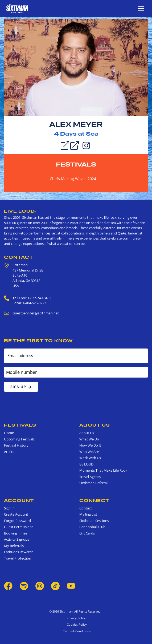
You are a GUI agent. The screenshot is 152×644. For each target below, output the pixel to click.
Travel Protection (18, 558)
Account (19, 500)
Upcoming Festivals (19, 439)
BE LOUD (86, 464)
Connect (94, 500)
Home (9, 433)
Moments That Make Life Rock (103, 470)
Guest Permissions (19, 527)
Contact (19, 257)
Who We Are (89, 452)
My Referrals (14, 546)
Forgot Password (17, 521)
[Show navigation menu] (141, 9)
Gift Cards (87, 533)
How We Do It (90, 445)
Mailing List (88, 514)
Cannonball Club (92, 527)
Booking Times (16, 533)
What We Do (89, 439)
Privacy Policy (76, 618)
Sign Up (21, 387)
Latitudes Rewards (19, 552)
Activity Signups (17, 539)
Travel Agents (90, 477)
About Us (95, 425)
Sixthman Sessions (94, 521)
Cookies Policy (76, 624)
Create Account (16, 514)
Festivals (76, 164)
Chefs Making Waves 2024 (73, 179)
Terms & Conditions (76, 631)
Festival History (16, 445)
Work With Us (90, 458)
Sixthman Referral (93, 483)
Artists (9, 452)
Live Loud (20, 211)
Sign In (9, 508)
